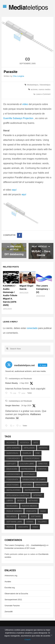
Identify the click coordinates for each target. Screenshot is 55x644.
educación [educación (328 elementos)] (12, 469)
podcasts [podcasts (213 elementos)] (31, 511)
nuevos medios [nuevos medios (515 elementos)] (29, 506)
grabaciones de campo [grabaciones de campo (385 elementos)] (34, 480)
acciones (34, 89)
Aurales (8, 582)
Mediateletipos (33, 85)
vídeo (25, 104)
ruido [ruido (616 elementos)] (24, 516)
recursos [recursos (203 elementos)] (11, 516)
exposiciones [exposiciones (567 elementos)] (13, 474)
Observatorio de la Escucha (16, 594)
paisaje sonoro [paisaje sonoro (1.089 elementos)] (14, 511)
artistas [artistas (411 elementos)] (43, 448)
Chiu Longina (18, 76)
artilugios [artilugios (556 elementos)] (29, 448)
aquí (14, 190)
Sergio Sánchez (12, 405)
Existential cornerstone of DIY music (20, 548)
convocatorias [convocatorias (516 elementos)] (32, 458)
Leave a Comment (43, 94)
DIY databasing (14, 254)
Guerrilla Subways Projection (19, 118)
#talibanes (35, 414)
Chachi (27, 640)
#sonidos (10, 418)
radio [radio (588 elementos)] (43, 511)
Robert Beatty (12, 383)
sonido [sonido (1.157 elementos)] (30, 522)
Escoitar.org (10, 588)
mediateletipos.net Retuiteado (20, 379)
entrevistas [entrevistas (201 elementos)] (27, 469)
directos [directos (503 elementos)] (43, 464)
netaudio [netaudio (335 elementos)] (33, 501)
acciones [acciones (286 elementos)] (11, 443)
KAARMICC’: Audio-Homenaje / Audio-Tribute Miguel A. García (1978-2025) (10, 295)
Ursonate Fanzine (12, 606)
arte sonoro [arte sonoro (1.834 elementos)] (13, 448)
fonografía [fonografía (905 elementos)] (12, 480)
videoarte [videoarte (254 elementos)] (23, 527)
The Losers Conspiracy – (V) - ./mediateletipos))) (25, 545)
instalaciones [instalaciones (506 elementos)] (13, 490)
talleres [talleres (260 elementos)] (42, 522)
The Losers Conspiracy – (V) (43, 289)
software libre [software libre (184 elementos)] (14, 522)
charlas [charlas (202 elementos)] (27, 453)
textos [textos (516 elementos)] (10, 527)
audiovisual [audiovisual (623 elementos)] (12, 453)
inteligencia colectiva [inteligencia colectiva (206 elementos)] (18, 495)
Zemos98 (9, 612)
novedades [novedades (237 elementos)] (12, 506)
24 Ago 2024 (26, 406)
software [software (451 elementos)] (36, 516)
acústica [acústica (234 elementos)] (25, 443)
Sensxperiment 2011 (13, 600)
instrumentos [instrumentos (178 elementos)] (32, 490)
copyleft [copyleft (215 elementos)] (11, 464)
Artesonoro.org (11, 576)
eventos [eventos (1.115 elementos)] (42, 469)
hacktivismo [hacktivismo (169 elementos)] (13, 485)
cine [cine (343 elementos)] (38, 453)
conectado (32, 328)
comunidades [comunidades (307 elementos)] (13, 458)
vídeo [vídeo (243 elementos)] (35, 527)
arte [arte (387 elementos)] (36, 443)
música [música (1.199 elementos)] (21, 501)
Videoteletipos (45, 85)
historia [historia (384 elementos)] (27, 485)
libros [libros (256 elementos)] (10, 501)
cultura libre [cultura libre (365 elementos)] (27, 464)
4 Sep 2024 (24, 383)
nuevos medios (45, 89)
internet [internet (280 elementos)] (38, 495)
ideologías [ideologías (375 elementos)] (41, 485)
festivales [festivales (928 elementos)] (29, 474)
